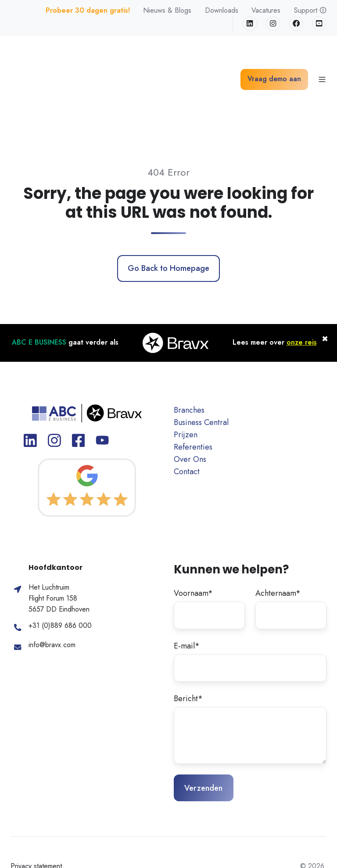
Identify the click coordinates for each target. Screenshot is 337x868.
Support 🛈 (310, 10)
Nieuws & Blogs (167, 10)
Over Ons (190, 411)
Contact (187, 424)
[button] (322, 55)
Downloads (222, 10)
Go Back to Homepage (168, 220)
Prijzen (186, 386)
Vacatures (266, 10)
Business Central (201, 374)
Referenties (193, 399)
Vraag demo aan (274, 55)
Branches (189, 362)
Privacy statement (36, 818)
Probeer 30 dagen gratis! (88, 10)
